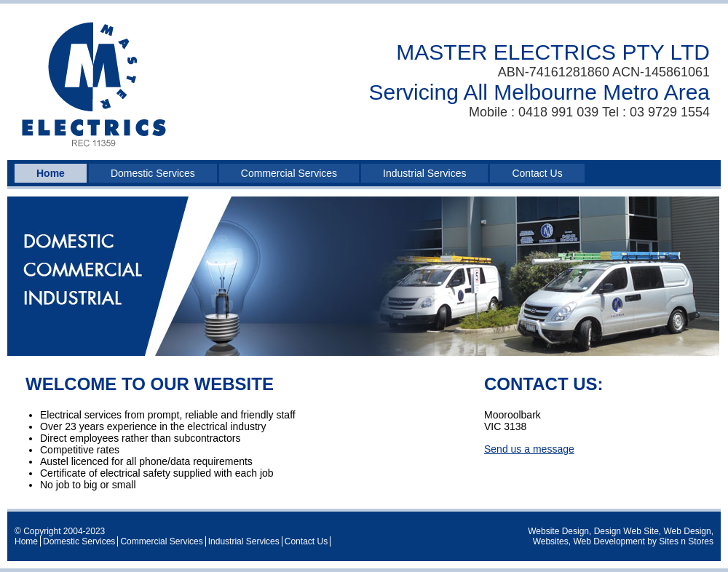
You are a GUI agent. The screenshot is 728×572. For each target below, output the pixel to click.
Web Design (688, 531)
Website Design (558, 531)
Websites (551, 541)
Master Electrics (94, 86)
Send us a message (529, 449)
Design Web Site (626, 531)
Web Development (609, 541)
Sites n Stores (686, 541)
